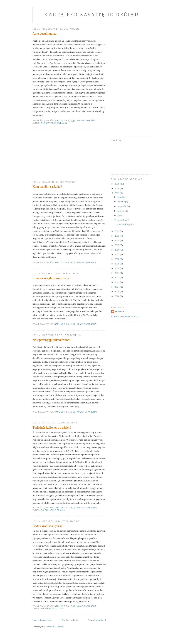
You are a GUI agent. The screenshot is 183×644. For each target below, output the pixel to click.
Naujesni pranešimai (42, 620)
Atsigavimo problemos (54, 123)
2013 (117, 236)
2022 (117, 278)
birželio (121, 202)
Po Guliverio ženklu (53, 510)
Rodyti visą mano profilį (126, 317)
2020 (117, 268)
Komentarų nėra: (87, 121)
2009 (117, 184)
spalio (121, 215)
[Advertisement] (59, 155)
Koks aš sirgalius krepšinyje (51, 278)
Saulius (119, 311)
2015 (117, 245)
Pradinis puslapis (70, 620)
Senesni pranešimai (97, 620)
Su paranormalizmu (53, 609)
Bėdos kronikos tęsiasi (47, 526)
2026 (117, 296)
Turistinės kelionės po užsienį (52, 428)
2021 (117, 273)
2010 (117, 188)
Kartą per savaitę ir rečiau (92, 15)
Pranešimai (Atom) (55, 627)
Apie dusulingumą (44, 34)
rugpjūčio (122, 206)
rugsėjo (121, 211)
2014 (117, 240)
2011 (117, 193)
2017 (117, 254)
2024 (117, 287)
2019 (117, 264)
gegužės (122, 197)
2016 (117, 250)
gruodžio (122, 220)
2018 (117, 259)
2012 (117, 231)
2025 (117, 291)
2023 (117, 282)
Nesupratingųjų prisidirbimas (52, 340)
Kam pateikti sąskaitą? (47, 187)
